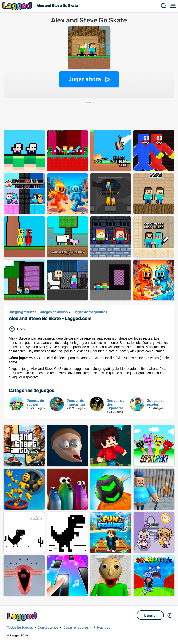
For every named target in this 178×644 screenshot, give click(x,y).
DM (170, 615)
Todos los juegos (20, 628)
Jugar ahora (85, 79)
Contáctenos (48, 628)
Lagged (18, 6)
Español (150, 615)
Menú (173, 6)
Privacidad (102, 628)
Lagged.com (22, 616)
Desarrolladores (76, 628)
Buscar (164, 6)
